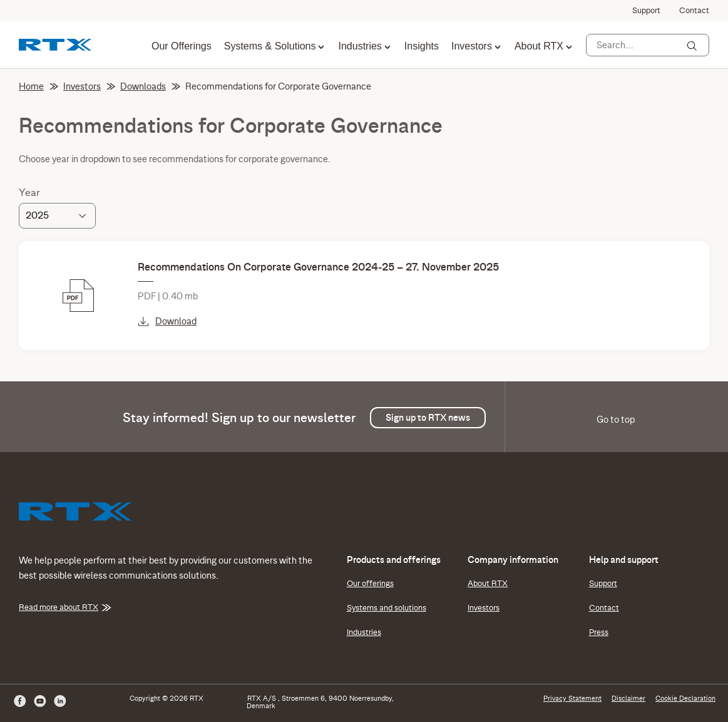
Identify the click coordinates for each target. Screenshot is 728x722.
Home (38, 86)
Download (167, 321)
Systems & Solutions (270, 46)
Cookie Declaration (685, 698)
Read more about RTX (65, 607)
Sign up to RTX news (428, 418)
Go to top (616, 420)
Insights (422, 46)
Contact (694, 11)
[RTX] (55, 44)
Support (646, 11)
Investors (472, 46)
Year (29, 193)
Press (599, 632)
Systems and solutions (387, 608)
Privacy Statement (572, 698)
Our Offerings (182, 46)
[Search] (692, 46)
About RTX (539, 46)
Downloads (150, 86)
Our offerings (370, 584)
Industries (360, 46)
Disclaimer (628, 698)
